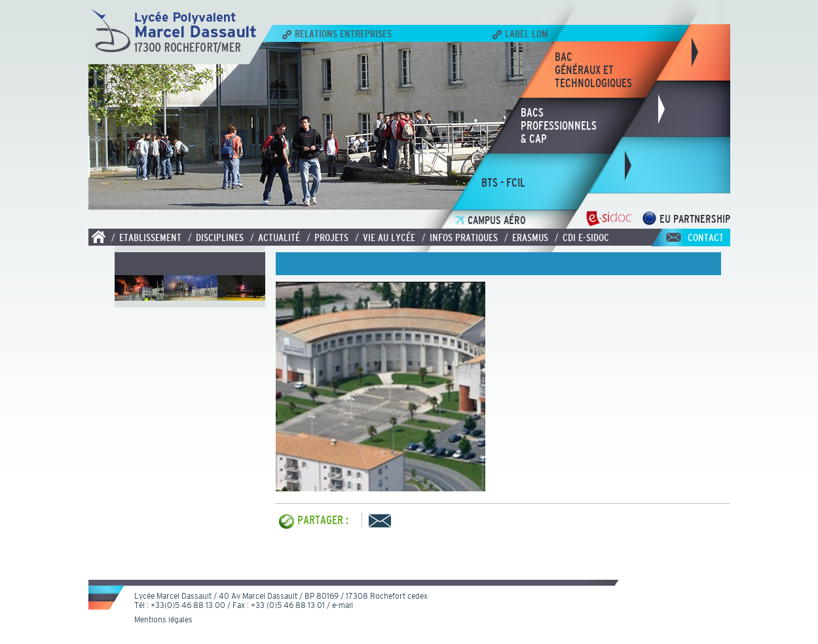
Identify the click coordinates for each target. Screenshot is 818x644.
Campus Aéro (491, 220)
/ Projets (327, 237)
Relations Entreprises (337, 33)
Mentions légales (163, 620)
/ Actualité (275, 237)
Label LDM (520, 33)
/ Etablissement (146, 237)
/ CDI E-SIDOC (582, 237)
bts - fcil (503, 183)
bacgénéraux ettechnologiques (593, 70)
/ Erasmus (526, 237)
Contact (706, 237)
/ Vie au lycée (385, 237)
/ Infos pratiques (460, 237)
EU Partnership (686, 219)
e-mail (343, 605)
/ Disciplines (216, 237)
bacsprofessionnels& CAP (559, 126)
